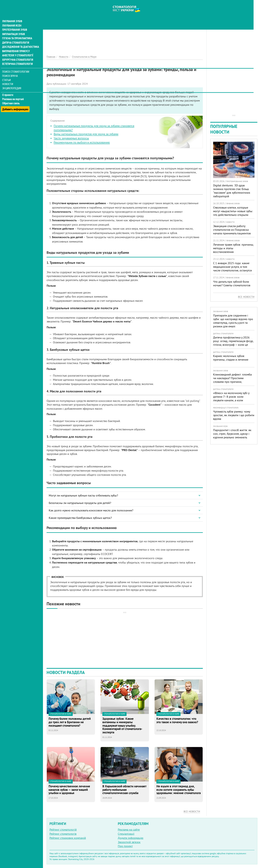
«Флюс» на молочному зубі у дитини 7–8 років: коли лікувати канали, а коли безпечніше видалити (231, 398)
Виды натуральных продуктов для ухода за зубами (86, 134)
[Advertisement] (125, 25)
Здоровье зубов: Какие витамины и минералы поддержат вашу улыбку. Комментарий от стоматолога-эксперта (122, 725)
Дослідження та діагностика (20, 41)
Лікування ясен (12, 20)
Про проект (125, 846)
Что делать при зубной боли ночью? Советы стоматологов (232, 283)
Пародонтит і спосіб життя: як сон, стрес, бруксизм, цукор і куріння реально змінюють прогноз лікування (232, 435)
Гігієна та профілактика (17, 33)
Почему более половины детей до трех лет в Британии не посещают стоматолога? (70, 722)
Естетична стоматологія (17, 59)
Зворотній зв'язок (129, 842)
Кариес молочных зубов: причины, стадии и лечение (231, 358)
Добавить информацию (16, 102)
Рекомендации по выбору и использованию (82, 142)
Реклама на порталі (14, 94)
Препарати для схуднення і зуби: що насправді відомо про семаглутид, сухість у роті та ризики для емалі (233, 321)
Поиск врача (11, 71)
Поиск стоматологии (16, 67)
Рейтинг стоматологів (63, 834)
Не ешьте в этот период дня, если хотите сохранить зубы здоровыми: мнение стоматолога (179, 790)
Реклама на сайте (129, 829)
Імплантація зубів (14, 28)
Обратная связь (12, 98)
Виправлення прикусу (16, 46)
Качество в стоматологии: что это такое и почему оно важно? (177, 721)
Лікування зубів (13, 15)
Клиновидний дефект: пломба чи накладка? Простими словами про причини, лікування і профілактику (232, 380)
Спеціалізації (126, 834)
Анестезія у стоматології (18, 50)
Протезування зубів (15, 24)
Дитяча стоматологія (16, 37)
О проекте (8, 90)
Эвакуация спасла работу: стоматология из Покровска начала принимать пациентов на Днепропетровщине (232, 231)
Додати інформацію (131, 838)
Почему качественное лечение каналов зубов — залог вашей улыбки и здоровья (69, 790)
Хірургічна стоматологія (18, 54)
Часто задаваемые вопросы (71, 138)
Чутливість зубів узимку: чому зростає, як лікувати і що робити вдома (234, 415)
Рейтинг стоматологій (63, 829)
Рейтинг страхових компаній (68, 838)
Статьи (7, 75)
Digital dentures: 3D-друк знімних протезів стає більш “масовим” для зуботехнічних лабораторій (232, 191)
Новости (8, 79)
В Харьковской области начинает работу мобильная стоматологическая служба (124, 790)
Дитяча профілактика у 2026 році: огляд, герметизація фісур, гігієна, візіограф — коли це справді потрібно (233, 343)
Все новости (192, 812)
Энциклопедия (12, 83)
